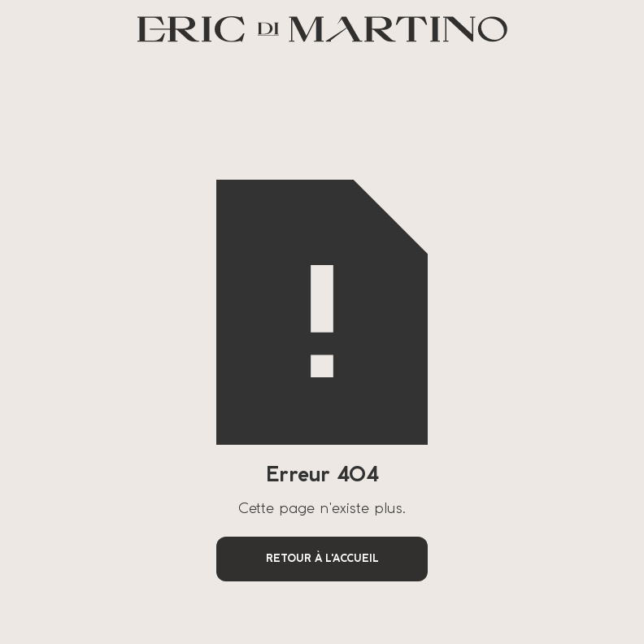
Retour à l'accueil (322, 559)
